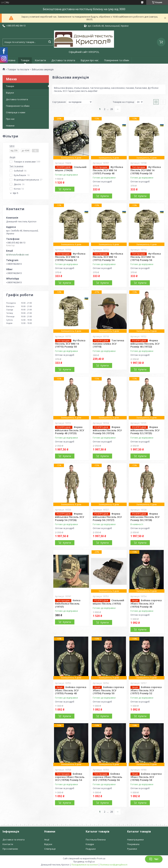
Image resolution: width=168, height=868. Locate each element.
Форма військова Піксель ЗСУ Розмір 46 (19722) (145, 344)
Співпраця (50, 849)
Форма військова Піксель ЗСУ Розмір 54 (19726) (70, 517)
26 (112, 109)
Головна (10, 60)
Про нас (10, 119)
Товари (25, 60)
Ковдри (90, 844)
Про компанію (10, 849)
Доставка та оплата (63, 60)
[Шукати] (50, 42)
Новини (10, 126)
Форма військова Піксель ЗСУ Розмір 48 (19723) (70, 430)
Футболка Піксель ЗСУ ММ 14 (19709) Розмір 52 (70, 257)
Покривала (133, 844)
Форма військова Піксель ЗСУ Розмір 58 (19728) (145, 517)
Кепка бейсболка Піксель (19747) (68, 603)
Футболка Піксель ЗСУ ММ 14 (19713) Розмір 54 (108, 257)
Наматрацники (135, 840)
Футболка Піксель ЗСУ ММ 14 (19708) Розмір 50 (146, 170)
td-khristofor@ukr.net (17, 255)
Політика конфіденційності (114, 865)
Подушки (91, 849)
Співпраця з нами (16, 112)
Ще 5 (16, 193)
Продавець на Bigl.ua (84, 862)
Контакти (40, 60)
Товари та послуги (18, 69)
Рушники (132, 849)
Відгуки (10, 93)
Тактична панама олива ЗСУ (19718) (108, 344)
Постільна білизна (96, 840)
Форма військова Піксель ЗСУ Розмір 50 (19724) (107, 430)
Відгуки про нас (90, 60)
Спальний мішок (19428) (71, 169)
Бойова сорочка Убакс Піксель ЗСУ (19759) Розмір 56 (107, 777)
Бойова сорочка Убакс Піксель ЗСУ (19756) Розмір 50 (108, 690)
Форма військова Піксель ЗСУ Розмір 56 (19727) (107, 517)
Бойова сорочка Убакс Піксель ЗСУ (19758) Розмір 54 (70, 777)
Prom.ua (101, 858)
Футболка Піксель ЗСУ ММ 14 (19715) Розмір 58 (70, 344)
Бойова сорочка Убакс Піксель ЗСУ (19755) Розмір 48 (71, 690)
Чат (154, 859)
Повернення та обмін (117, 60)
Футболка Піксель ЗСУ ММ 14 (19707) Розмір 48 (108, 170)
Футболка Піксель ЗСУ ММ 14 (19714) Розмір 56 (146, 257)
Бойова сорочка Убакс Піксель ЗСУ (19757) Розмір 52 (146, 690)
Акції (47, 840)
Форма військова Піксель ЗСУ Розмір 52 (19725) (145, 430)
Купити (67, 189)
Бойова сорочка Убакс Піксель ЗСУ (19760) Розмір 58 (146, 777)
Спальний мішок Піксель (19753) (108, 602)
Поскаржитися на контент (85, 865)
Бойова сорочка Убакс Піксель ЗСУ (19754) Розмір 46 (146, 603)
